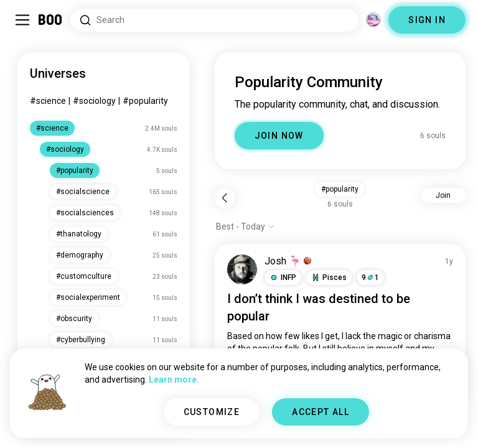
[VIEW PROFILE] (242, 269)
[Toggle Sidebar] (22, 20)
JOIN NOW (279, 136)
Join (443, 195)
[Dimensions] (373, 20)
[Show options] (246, 226)
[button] (283, 278)
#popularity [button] (340, 189)
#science (48, 101)
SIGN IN (427, 20)
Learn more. (174, 380)
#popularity (145, 101)
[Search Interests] (214, 20)
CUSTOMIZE (212, 412)
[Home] (51, 20)
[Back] (225, 198)
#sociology (94, 101)
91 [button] (370, 278)
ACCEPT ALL (321, 412)
